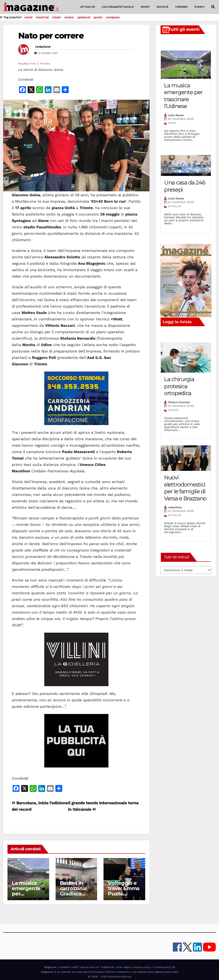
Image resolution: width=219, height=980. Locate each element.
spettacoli (84, 17)
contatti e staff (69, 967)
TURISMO (181, 7)
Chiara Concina (179, 402)
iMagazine (50, 967)
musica (69, 17)
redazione (43, 47)
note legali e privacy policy (134, 967)
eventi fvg (42, 17)
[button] (213, 7)
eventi (28, 17)
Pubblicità (108, 967)
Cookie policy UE (164, 967)
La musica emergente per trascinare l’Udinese (183, 96)
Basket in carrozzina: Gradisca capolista (73, 891)
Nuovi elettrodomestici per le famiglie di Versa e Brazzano (185, 488)
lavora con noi (90, 967)
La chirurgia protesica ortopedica (179, 386)
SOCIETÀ (162, 7)
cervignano (113, 17)
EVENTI (200, 7)
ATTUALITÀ (88, 7)
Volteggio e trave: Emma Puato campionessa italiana (124, 894)
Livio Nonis (176, 115)
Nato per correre (51, 36)
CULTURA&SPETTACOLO (118, 7)
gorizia (98, 17)
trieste (57, 17)
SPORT (145, 7)
